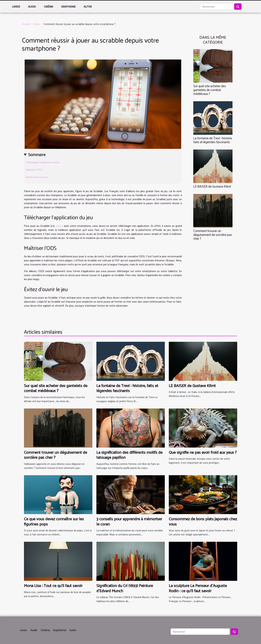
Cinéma (49, 7)
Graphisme (68, 7)
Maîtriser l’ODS (34, 170)
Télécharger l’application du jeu (43, 162)
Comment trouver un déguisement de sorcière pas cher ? (213, 235)
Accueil (26, 24)
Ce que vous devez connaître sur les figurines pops (54, 522)
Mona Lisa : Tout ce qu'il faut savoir (53, 586)
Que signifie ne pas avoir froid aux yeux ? (203, 453)
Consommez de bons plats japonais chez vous (203, 522)
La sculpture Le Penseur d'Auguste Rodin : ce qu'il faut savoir (198, 588)
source (59, 226)
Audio (32, 7)
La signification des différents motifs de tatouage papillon (129, 455)
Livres (16, 7)
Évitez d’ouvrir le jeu (37, 177)
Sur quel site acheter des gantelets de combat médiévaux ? (210, 90)
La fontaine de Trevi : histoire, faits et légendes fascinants (213, 140)
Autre (88, 7)
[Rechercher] (217, 7)
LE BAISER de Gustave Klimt (212, 187)
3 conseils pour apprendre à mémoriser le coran (129, 522)
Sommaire (37, 155)
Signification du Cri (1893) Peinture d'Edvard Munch (125, 588)
